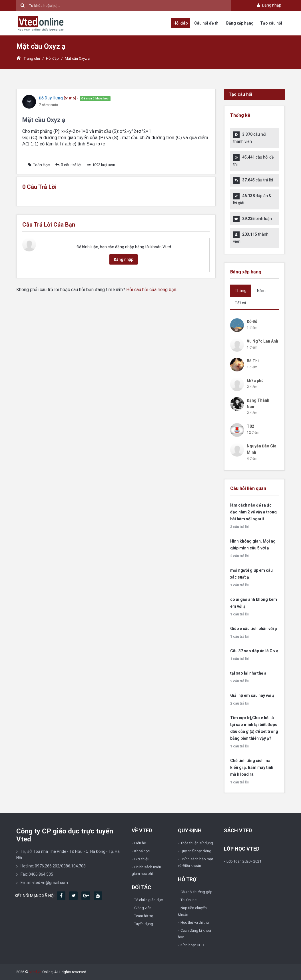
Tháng (241, 291)
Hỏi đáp (180, 23)
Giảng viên (143, 908)
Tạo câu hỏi (271, 23)
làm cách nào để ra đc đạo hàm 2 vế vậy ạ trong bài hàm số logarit (253, 512)
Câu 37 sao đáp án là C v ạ (254, 651)
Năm (261, 291)
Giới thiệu (142, 859)
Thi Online (188, 900)
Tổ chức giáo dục (149, 900)
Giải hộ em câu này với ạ (252, 695)
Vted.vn (35, 972)
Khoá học (142, 851)
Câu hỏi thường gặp (196, 892)
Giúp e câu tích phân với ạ (254, 629)
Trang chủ (28, 58)
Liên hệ (140, 843)
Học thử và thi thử (195, 922)
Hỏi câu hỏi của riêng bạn (151, 290)
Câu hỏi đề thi (207, 23)
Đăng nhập (269, 5)
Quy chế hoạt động (196, 851)
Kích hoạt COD (192, 945)
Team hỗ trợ (144, 916)
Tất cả (240, 303)
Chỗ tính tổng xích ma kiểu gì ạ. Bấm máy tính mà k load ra (252, 767)
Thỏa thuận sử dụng (197, 843)
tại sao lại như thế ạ (248, 673)
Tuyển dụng (144, 924)
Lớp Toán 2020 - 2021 (244, 861)
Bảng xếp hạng (240, 23)
